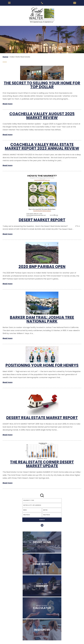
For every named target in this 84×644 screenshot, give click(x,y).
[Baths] (52, 510)
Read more (8, 104)
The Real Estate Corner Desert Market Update (42, 464)
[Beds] (32, 510)
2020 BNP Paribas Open (42, 267)
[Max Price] (52, 515)
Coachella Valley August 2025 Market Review (42, 116)
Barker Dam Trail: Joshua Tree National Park (42, 319)
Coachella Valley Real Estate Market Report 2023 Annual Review (42, 146)
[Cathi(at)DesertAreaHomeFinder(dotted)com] (75, 3)
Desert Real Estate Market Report (42, 418)
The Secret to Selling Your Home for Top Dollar (42, 85)
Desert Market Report (42, 220)
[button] (42, 505)
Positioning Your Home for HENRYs (42, 365)
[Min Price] (32, 515)
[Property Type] (42, 500)
